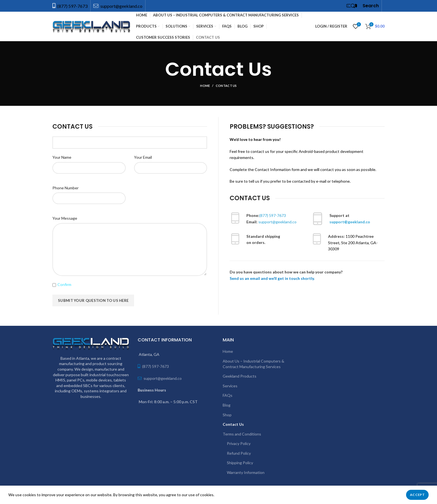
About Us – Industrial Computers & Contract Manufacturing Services (253, 364)
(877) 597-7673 (72, 6)
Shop (227, 415)
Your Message (65, 218)
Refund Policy (239, 453)
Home (205, 86)
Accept (417, 495)
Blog (227, 405)
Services (230, 386)
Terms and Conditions (242, 434)
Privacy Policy (239, 443)
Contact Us (233, 424)
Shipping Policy (240, 463)
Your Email (143, 157)
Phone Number (65, 188)
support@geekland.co (121, 6)
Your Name (62, 157)
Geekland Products (240, 376)
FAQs (228, 395)
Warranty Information (246, 472)
